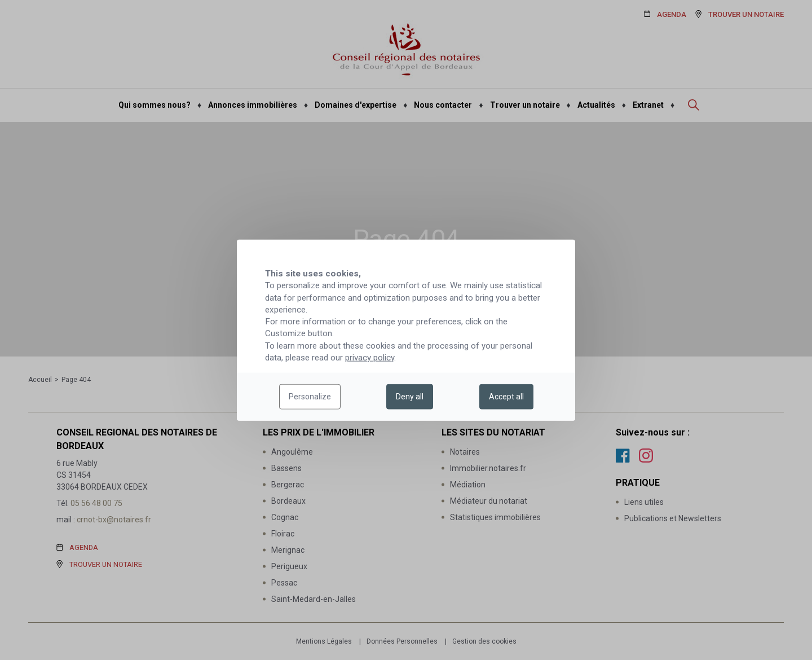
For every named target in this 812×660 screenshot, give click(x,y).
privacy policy (370, 358)
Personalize (310, 397)
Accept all (506, 397)
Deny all (410, 397)
